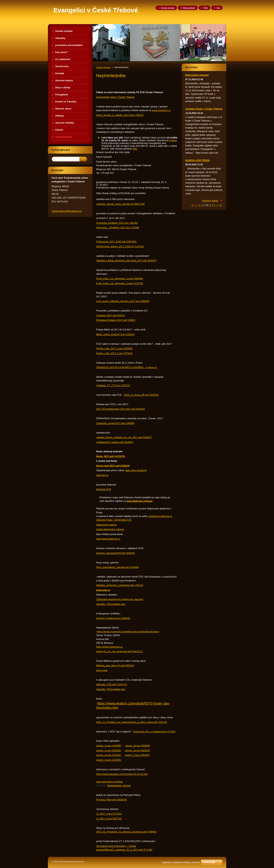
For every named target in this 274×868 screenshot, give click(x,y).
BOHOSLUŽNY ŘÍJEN (198, 160)
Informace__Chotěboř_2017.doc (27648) (118, 228)
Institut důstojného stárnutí (110, 529)
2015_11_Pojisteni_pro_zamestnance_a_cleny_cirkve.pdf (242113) (132, 722)
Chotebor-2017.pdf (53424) (111, 315)
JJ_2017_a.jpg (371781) (109, 814)
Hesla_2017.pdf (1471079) (111, 456)
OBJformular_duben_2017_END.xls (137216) (120, 246)
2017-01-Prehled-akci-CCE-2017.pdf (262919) (121, 409)
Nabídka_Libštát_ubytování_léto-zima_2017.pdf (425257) (127, 261)
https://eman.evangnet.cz (110, 647)
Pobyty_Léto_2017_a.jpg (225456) (114, 348)
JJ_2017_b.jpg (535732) (109, 819)
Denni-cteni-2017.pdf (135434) (113, 466)
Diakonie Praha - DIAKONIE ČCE (114, 520)
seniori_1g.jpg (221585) (109, 760)
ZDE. (135, 149)
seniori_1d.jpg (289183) (137, 750)
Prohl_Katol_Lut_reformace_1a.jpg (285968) (120, 279)
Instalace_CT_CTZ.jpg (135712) (113, 385)
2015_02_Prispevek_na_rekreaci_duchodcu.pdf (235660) (127, 832)
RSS (206, 8)
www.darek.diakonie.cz (108, 539)
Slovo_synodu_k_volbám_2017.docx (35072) (120, 115)
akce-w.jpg (102, 670)
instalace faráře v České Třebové (204, 109)
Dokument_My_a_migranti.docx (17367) (155, 732)
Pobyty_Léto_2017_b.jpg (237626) (114, 353)
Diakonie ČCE (104, 489)
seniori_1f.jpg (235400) (137, 755)
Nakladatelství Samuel (119, 786)
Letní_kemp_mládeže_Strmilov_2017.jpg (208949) (123, 301)
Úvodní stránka (103, 67)
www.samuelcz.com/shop (110, 782)
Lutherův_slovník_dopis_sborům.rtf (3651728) (120, 204)
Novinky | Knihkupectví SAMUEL (113, 618)
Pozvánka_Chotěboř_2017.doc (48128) (117, 223)
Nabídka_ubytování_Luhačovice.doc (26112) (120, 585)
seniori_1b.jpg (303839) (137, 746)
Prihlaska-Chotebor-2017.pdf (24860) (116, 320)
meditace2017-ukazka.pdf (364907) (115, 442)
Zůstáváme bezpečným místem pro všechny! (120, 599)
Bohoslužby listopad (197, 75)
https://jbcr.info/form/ (136, 470)
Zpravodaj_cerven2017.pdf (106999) (115, 423)
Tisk (218, 8)
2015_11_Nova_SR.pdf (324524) (141, 395)
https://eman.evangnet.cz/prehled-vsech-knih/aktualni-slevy (128, 632)
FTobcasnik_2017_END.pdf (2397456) (116, 242)
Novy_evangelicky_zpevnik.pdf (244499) (118, 567)
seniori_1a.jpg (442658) (109, 746)
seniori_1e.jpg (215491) (109, 755)
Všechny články (210, 201)
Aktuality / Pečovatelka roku (111, 604)
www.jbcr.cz (102, 475)
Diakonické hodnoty (107, 525)
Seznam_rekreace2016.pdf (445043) (116, 553)
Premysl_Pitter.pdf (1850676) (112, 800)
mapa (173, 140)
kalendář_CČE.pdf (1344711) (112, 684)
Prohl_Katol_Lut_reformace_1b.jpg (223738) (120, 283)
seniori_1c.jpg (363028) (109, 750)
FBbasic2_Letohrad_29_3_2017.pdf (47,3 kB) (128, 850)
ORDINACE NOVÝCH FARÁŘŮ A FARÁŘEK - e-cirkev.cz (127, 367)
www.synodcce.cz (161, 110)
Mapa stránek (189, 8)
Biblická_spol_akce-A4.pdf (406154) (115, 666)
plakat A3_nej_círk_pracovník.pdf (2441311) (119, 651)
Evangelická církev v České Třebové (115, 97)
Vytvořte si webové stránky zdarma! (181, 862)
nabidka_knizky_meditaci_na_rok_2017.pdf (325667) (124, 437)
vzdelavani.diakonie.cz (160, 516)
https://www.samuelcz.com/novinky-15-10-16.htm (122, 774)
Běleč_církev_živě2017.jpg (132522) (115, 334)
